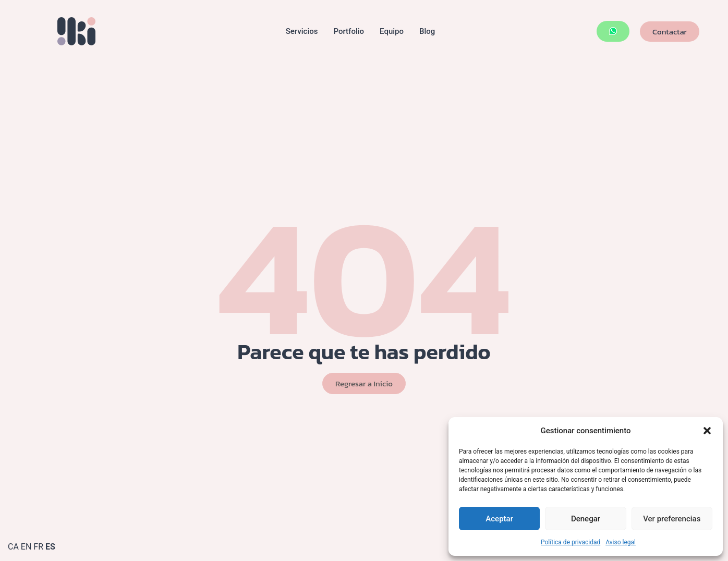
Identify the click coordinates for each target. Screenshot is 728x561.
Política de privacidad (571, 542)
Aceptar (499, 519)
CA (13, 547)
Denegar (586, 519)
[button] (707, 431)
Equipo (392, 31)
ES (50, 547)
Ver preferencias (672, 519)
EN (26, 547)
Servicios (302, 31)
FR (38, 547)
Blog (427, 31)
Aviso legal (621, 542)
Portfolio (349, 31)
